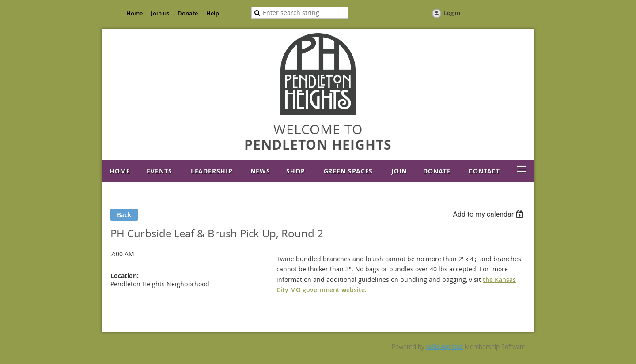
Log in (452, 13)
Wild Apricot (444, 347)
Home (134, 13)
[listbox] (489, 214)
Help (213, 13)
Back (124, 215)
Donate (188, 13)
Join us (160, 13)
